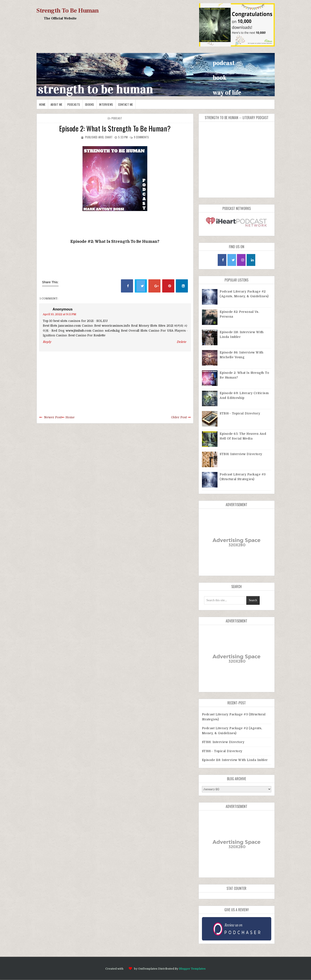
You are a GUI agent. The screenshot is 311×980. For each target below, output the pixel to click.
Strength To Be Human (68, 11)
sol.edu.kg (112, 331)
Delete (181, 342)
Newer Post (53, 417)
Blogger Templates (192, 969)
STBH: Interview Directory (241, 454)
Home (42, 104)
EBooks (90, 104)
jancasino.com (70, 326)
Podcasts (74, 104)
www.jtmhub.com (79, 331)
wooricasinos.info (116, 326)
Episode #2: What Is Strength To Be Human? (115, 241)
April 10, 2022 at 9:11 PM (60, 314)
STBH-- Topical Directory (240, 413)
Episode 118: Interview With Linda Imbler (235, 760)
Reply (47, 342)
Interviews (106, 104)
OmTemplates (148, 969)
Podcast (117, 118)
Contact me (126, 104)
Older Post (179, 417)
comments (141, 137)
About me (56, 104)
